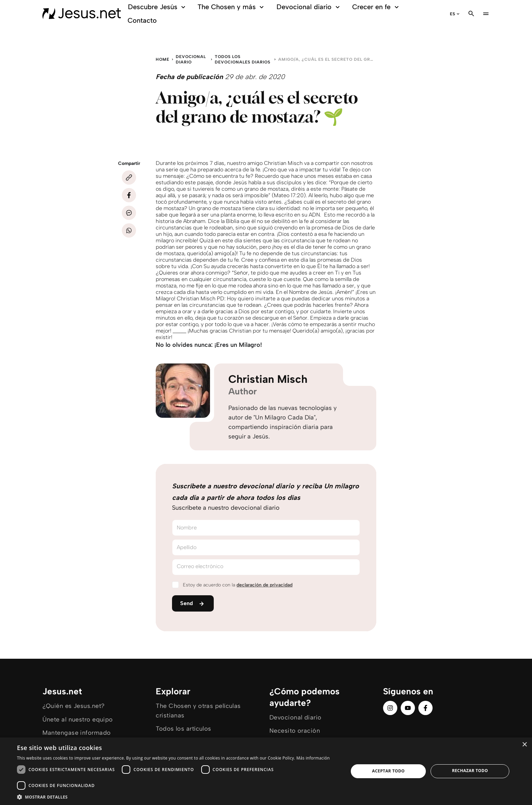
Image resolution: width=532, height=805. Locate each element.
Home (163, 59)
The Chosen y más (232, 7)
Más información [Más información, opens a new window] (313, 758)
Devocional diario (309, 7)
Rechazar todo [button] (470, 771)
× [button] (524, 745)
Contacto (142, 20)
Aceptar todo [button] (388, 771)
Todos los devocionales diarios (243, 59)
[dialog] (266, 771)
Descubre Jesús (158, 7)
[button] (178, 797)
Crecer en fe (376, 7)
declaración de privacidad (264, 585)
